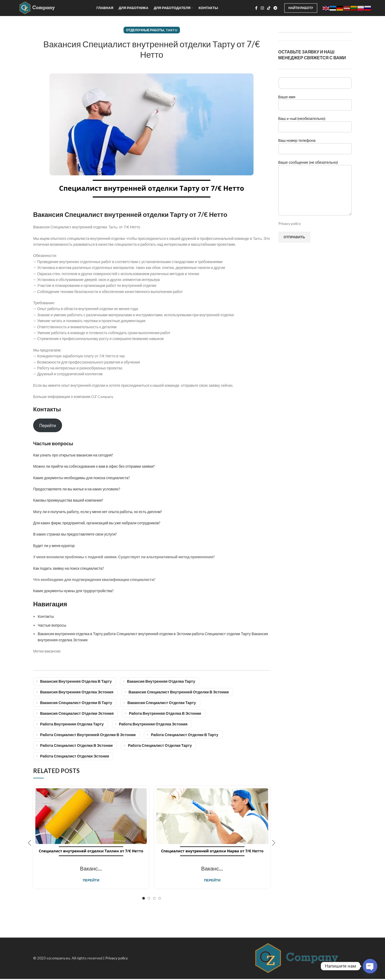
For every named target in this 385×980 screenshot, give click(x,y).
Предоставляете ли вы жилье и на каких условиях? (77, 489)
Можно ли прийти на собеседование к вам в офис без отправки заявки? (94, 466)
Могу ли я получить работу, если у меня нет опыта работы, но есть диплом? (98, 511)
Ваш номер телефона (315, 144)
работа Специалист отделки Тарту (160, 745)
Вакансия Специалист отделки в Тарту (76, 702)
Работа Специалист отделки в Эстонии (76, 745)
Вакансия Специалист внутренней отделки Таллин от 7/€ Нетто (133, 869)
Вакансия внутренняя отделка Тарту (161, 681)
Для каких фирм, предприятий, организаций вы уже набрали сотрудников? (97, 523)
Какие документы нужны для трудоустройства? (73, 590)
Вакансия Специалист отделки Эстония (77, 713)
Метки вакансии (47, 651)
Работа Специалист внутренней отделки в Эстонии (88, 734)
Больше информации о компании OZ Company (73, 396)
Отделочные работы (145, 30)
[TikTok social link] (269, 8)
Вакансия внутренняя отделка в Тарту (76, 681)
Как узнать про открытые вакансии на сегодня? (73, 455)
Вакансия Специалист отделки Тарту (161, 702)
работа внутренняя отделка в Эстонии (165, 713)
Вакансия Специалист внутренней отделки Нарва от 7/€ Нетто (253, 869)
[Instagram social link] (262, 8)
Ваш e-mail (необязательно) (315, 122)
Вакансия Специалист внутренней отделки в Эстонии (179, 692)
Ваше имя (315, 100)
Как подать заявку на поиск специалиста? (69, 568)
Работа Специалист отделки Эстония (75, 756)
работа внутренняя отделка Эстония (153, 724)
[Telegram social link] (275, 8)
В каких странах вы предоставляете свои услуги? (75, 534)
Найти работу (301, 8)
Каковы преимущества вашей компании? (68, 500)
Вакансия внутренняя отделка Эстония (77, 692)
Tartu (172, 30)
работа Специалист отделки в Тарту (184, 734)
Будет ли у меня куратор (54, 545)
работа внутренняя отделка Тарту (72, 724)
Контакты (46, 616)
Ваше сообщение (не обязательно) (315, 176)
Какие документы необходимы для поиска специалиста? (82, 477)
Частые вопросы (52, 625)
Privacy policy (290, 223)
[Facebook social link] (256, 8)
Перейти (48, 425)
